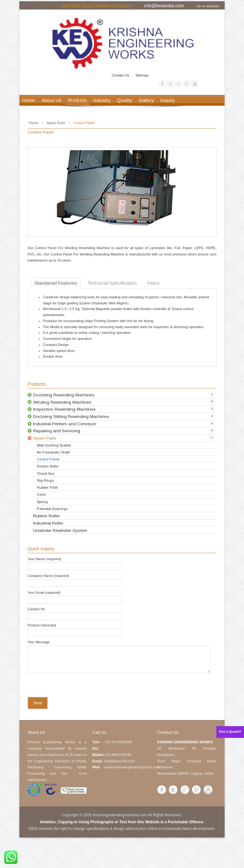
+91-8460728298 (118, 755)
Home (29, 100)
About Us (51, 100)
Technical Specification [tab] (112, 283)
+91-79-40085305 (207, 6)
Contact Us (121, 75)
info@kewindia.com (164, 5)
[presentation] (69, 686)
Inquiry (168, 100)
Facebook (162, 84)
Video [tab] (153, 283)
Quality (125, 100)
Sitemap (142, 75)
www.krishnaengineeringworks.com (132, 767)
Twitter (171, 84)
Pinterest (187, 84)
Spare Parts (56, 123)
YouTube (195, 84)
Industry (102, 100)
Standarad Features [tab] (56, 283)
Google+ (179, 84)
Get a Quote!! (230, 732)
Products (77, 100)
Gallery (146, 100)
